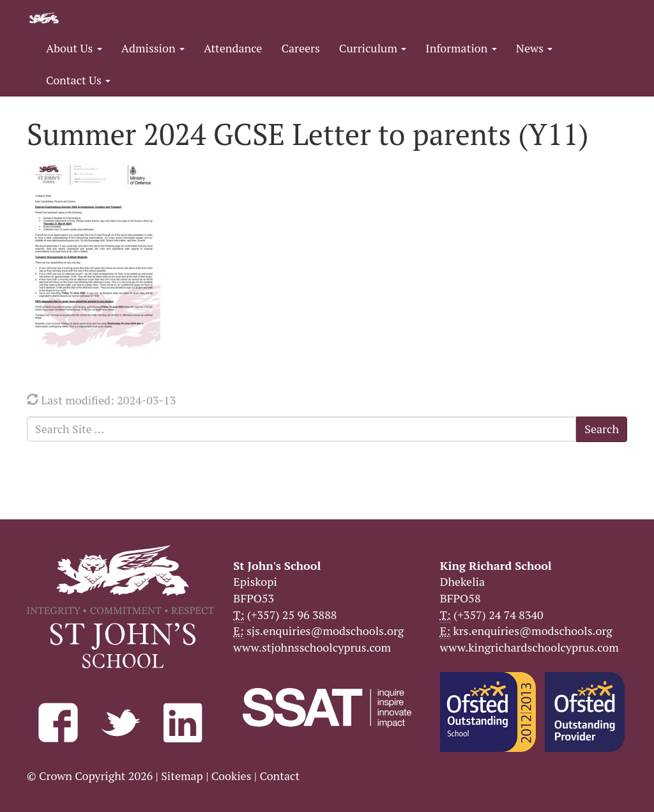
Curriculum (373, 48)
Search (602, 429)
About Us (74, 48)
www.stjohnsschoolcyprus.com (312, 647)
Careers (300, 48)
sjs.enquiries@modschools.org (325, 631)
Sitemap (182, 776)
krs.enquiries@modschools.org (532, 631)
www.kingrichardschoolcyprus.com (529, 647)
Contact (279, 776)
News (534, 48)
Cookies (232, 776)
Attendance (233, 48)
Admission (153, 48)
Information (461, 48)
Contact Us (78, 80)
